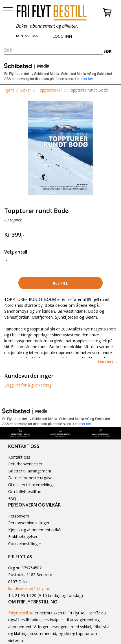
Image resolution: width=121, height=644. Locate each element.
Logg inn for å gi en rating (28, 385)
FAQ (12, 498)
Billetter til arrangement (30, 471)
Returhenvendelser (25, 464)
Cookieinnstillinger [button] (25, 544)
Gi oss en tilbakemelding (30, 485)
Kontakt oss (19, 457)
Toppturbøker (49, 90)
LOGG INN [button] (62, 36)
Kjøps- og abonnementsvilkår (35, 530)
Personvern (19, 516)
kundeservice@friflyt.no (29, 588)
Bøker (26, 90)
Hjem (9, 90)
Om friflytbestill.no (25, 491)
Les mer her (84, 79)
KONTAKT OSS (27, 36)
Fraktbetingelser (23, 537)
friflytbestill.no (21, 613)
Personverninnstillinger (29, 523)
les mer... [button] (107, 361)
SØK (107, 51)
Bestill (60, 283)
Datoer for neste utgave (30, 478)
